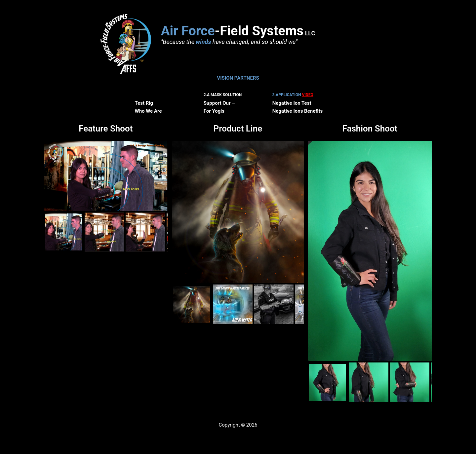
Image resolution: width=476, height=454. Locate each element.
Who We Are (148, 111)
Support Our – (219, 103)
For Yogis (214, 111)
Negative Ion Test (292, 103)
